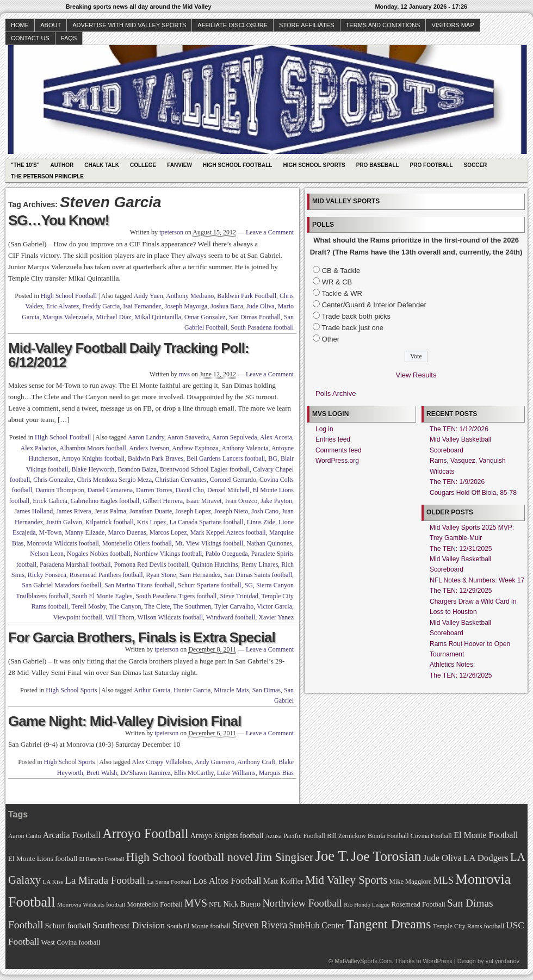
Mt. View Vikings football (209, 543)
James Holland (33, 511)
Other (331, 339)
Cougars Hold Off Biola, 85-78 (473, 493)
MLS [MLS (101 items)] (444, 880)
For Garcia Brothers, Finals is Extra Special (142, 637)
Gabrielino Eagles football (105, 501)
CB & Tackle (341, 271)
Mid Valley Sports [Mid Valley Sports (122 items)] (346, 880)
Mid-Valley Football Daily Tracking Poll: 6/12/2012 (129, 355)
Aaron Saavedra (188, 437)
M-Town (51, 532)
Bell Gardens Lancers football (226, 458)
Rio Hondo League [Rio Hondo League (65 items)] (367, 904)
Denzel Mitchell (228, 490)
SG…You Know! (58, 220)
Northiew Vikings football (168, 554)
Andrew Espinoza (195, 448)
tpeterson (171, 232)
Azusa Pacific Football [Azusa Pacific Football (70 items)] (295, 836)
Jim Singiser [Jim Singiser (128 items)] (284, 857)
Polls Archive (336, 393)
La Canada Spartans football (206, 522)
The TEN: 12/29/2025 (461, 591)
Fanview (179, 165)
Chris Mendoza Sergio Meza (114, 480)
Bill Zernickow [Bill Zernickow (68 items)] (346, 836)
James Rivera (73, 511)
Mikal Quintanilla (158, 317)
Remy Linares (260, 565)
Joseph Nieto (231, 511)
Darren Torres (154, 490)
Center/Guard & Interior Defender (374, 305)
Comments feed (339, 450)
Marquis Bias (276, 773)
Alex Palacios (39, 448)
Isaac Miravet (204, 501)
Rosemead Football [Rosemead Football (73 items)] (418, 904)
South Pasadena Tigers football (176, 596)
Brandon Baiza (137, 469)
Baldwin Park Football (247, 296)
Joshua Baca (227, 306)
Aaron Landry (146, 437)
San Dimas (266, 690)
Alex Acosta (276, 437)
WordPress (437, 961)
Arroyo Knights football (93, 458)
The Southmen (192, 606)
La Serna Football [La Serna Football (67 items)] (169, 882)
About (51, 25)
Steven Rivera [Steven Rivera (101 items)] (260, 925)
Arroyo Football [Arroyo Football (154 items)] (145, 833)
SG (249, 585)
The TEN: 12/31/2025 (461, 549)
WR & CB (337, 282)
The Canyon (125, 606)
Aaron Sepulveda (235, 437)
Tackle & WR (342, 293)
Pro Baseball (378, 165)
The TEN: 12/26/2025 (461, 675)
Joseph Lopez (193, 511)
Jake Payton (276, 501)
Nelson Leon (47, 554)
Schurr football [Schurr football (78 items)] (68, 926)
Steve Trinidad (239, 596)
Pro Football (432, 165)
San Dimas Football (255, 317)
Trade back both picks (356, 316)
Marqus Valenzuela (67, 317)
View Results (416, 375)
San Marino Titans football (140, 585)
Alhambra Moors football (93, 448)
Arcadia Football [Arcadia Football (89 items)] (72, 835)
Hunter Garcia (192, 690)
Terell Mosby (88, 606)
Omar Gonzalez (205, 317)
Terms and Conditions (383, 25)
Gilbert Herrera (163, 501)
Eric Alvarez (63, 306)
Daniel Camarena (110, 490)
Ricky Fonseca (47, 575)
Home (20, 25)
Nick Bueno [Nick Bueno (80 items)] (242, 904)
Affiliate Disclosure (233, 25)
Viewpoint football (78, 617)
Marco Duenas (127, 532)
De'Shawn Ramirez (145, 773)
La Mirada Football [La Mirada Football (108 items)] (105, 880)
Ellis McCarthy (194, 773)
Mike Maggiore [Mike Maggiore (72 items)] (411, 882)
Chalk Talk (102, 165)
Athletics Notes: (452, 665)
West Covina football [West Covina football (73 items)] (71, 942)
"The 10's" (25, 165)
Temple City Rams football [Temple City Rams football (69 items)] (469, 926)
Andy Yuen (148, 296)
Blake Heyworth (93, 469)
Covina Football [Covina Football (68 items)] (431, 836)
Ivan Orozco (241, 501)
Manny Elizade (85, 532)
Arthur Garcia (152, 690)
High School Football (238, 165)
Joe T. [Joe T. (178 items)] (333, 856)
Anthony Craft (256, 762)
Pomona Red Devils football (151, 565)
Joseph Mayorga (186, 306)
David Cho (190, 490)
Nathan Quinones (269, 543)
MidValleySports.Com (363, 961)
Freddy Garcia (101, 306)
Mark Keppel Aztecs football (228, 532)
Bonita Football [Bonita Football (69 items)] (388, 836)
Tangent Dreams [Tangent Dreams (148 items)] (389, 924)
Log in (324, 429)
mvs (184, 374)
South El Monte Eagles (102, 596)
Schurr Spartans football (210, 585)
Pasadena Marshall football (75, 565)
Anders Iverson (149, 448)
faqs (69, 38)
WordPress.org (337, 461)
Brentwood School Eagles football (205, 469)
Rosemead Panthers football (106, 575)
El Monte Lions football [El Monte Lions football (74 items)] (43, 858)
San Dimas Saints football (258, 575)
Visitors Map (453, 25)
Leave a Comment (270, 232)
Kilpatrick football (110, 522)
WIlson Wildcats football (170, 617)
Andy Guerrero (215, 762)
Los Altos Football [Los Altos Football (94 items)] (227, 881)
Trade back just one (352, 328)
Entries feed (333, 439)
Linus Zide (261, 522)
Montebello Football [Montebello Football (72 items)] (155, 904)
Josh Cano (265, 511)
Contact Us (30, 38)
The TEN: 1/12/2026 (459, 429)
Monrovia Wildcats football (63, 543)
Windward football (231, 617)
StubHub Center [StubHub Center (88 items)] (317, 925)
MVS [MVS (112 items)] (196, 903)
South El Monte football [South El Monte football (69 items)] (198, 926)
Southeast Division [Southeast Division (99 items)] (129, 925)
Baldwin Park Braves (156, 458)
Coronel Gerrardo (233, 480)
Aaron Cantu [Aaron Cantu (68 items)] (24, 836)
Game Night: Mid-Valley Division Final (125, 721)
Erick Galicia (50, 501)
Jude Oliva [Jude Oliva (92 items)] (442, 858)
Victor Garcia (274, 606)
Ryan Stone (161, 575)
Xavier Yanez (276, 617)
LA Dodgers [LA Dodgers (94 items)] (486, 858)
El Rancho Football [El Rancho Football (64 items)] (102, 859)
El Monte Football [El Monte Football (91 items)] (486, 835)
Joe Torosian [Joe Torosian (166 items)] (386, 856)
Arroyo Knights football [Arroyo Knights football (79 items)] (227, 836)
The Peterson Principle (47, 176)
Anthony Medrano (190, 296)
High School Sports (314, 165)
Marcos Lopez (168, 532)
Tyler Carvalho (234, 606)
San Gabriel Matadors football (61, 585)
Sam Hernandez (200, 575)
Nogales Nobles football (99, 554)
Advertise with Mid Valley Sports (129, 25)
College (143, 165)
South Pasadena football (262, 327)
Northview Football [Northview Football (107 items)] (302, 903)
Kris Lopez (152, 522)
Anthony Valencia (245, 448)
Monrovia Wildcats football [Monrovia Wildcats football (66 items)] (91, 904)
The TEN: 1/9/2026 (457, 482)
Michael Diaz (113, 317)
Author (62, 165)
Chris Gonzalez (53, 480)
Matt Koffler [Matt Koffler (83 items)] (283, 881)
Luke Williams (236, 773)
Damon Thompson (60, 490)
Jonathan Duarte (151, 511)
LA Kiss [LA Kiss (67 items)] (53, 882)
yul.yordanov (503, 961)
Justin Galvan (64, 522)
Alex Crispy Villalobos (162, 762)
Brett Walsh (102, 773)
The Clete (157, 606)
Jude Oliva (261, 306)
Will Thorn (120, 617)
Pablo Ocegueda (226, 554)
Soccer (476, 165)
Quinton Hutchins (215, 565)
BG (273, 458)
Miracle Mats (231, 690)
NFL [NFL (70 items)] (215, 904)
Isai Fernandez (142, 306)
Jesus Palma (110, 511)
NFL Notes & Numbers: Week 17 (477, 580)
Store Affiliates (307, 25)
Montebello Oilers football (137, 543)
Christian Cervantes (181, 480)
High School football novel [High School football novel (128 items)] (190, 857)
